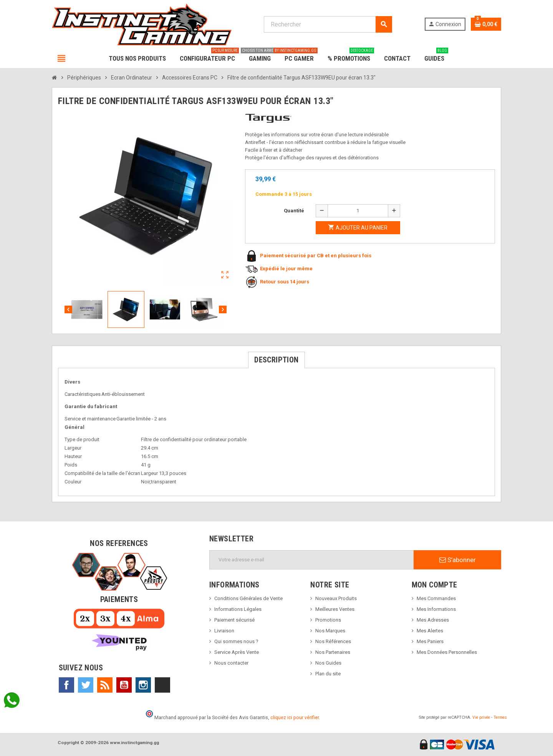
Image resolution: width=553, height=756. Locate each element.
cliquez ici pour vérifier (295, 717)
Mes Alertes (430, 631)
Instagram (143, 685)
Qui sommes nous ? (236, 641)
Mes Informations (436, 609)
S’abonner (458, 560)
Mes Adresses (433, 620)
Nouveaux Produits (336, 598)
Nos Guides (328, 663)
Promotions (328, 620)
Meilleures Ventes (335, 609)
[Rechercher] (328, 24)
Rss (105, 685)
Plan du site (328, 674)
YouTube (124, 685)
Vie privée (481, 717)
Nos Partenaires (333, 652)
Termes (500, 717)
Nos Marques (330, 631)
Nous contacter (231, 663)
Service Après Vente (237, 652)
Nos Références (333, 641)
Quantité (294, 211)
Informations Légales (238, 609)
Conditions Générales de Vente (248, 598)
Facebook (66, 685)
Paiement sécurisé (234, 620)
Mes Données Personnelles (447, 652)
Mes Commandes (436, 598)
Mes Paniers (430, 641)
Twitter (86, 685)
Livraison (224, 631)
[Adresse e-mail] (312, 560)
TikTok (162, 685)
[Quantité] (358, 211)
